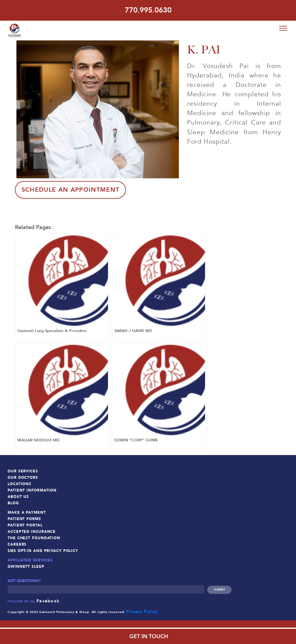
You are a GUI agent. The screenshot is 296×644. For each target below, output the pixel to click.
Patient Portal (25, 525)
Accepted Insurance (32, 531)
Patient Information (32, 490)
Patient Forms (24, 518)
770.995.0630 (148, 10)
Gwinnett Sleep (26, 566)
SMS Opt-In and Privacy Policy (43, 550)
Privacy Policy (142, 611)
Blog (13, 502)
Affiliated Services (30, 560)
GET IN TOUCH (148, 637)
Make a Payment (27, 512)
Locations (19, 483)
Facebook (48, 600)
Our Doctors (23, 477)
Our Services (23, 471)
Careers (17, 544)
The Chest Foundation (34, 537)
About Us (18, 496)
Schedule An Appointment (71, 189)
